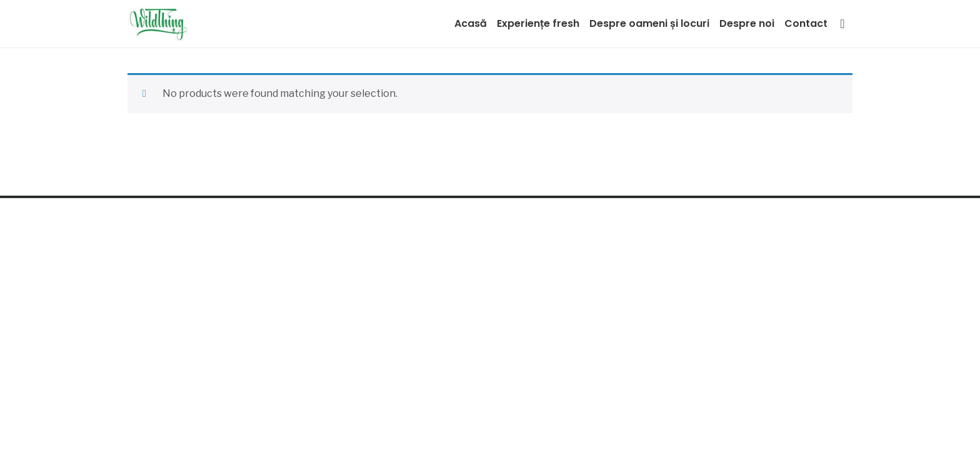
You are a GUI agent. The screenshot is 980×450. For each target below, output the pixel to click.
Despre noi (747, 23)
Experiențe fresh (538, 23)
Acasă (471, 23)
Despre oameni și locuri (649, 23)
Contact (806, 23)
